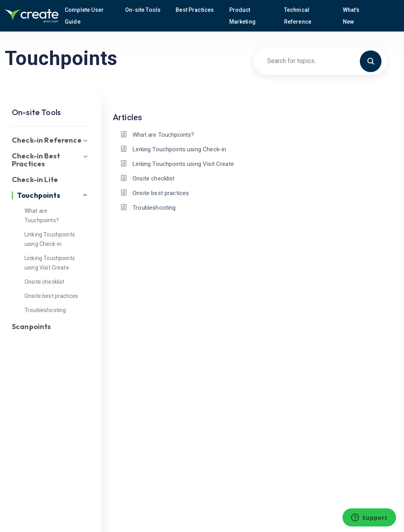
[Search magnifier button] (374, 61)
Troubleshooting (45, 310)
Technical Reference (298, 16)
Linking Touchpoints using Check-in (179, 149)
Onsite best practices (51, 296)
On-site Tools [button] (143, 10)
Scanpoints (32, 327)
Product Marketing (243, 16)
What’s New (351, 16)
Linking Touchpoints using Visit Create (183, 164)
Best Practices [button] (195, 10)
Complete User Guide (84, 16)
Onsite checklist (44, 282)
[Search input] (317, 61)
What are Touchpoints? (163, 135)
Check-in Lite (35, 180)
